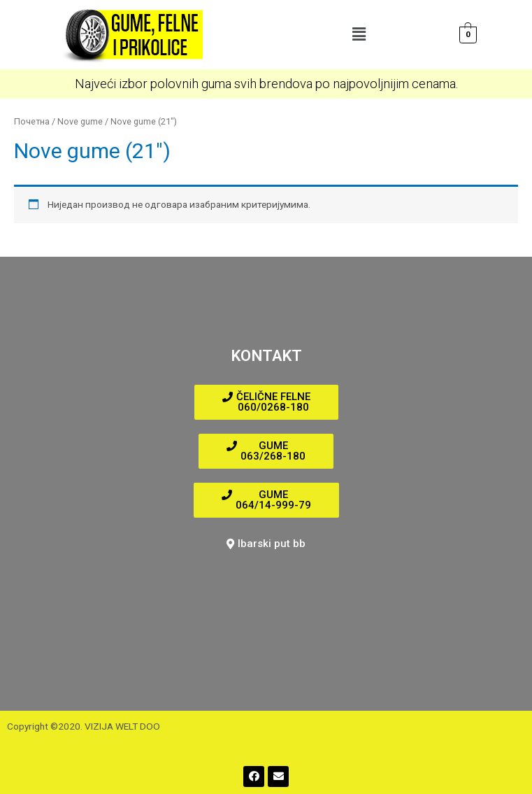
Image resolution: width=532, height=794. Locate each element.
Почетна (32, 121)
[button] (359, 34)
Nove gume (80, 121)
